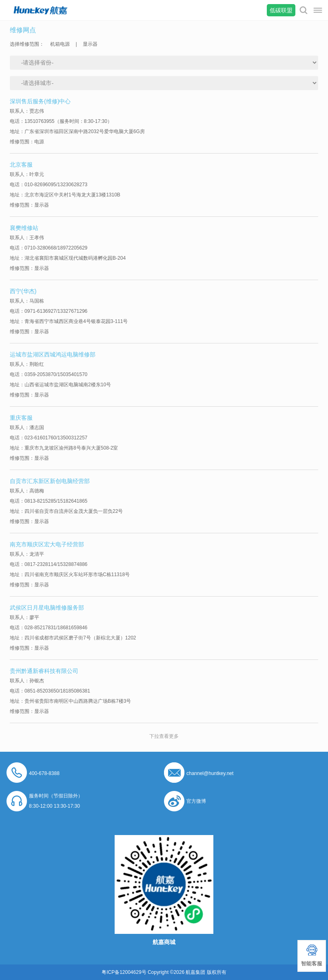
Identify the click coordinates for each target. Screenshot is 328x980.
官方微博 (196, 801)
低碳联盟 (281, 10)
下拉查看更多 (164, 736)
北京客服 (21, 165)
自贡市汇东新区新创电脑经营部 (50, 481)
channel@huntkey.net (210, 773)
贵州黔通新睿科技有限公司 (44, 671)
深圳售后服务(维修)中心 (40, 101)
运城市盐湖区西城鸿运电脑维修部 (53, 354)
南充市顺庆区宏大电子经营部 (47, 544)
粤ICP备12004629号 (124, 972)
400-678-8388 (44, 773)
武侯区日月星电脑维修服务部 (47, 608)
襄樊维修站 (24, 228)
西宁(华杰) (23, 291)
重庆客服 (21, 418)
